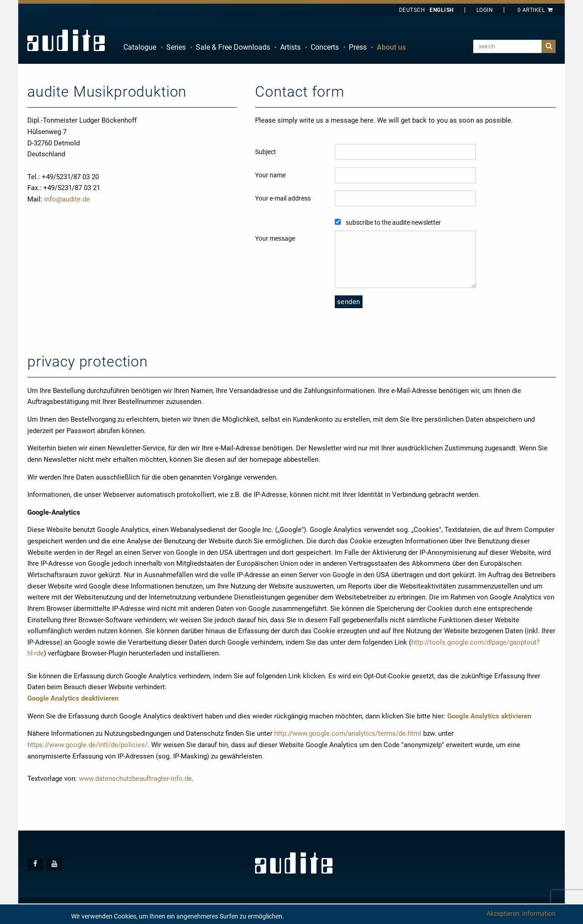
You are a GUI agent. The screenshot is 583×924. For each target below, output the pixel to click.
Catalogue (140, 47)
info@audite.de (67, 199)
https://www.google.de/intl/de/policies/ (87, 745)
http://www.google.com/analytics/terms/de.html (348, 733)
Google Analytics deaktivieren (73, 698)
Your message (275, 238)
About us (391, 47)
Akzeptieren (503, 914)
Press (358, 47)
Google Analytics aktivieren (489, 716)
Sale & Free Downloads (233, 47)
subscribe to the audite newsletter (393, 222)
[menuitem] (140, 47)
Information (539, 914)
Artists (290, 47)
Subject (266, 152)
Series (176, 47)
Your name (270, 175)
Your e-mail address (283, 198)
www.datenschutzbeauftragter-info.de (135, 779)
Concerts (325, 47)
